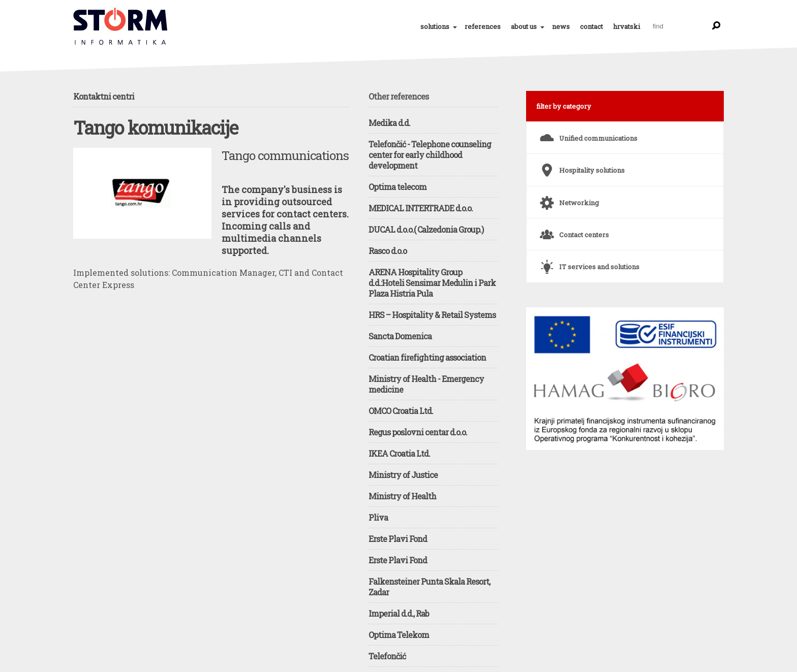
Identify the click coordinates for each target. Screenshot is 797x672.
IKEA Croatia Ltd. (399, 453)
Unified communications (587, 134)
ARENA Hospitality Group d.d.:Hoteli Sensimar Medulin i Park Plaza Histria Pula (432, 283)
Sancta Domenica (400, 336)
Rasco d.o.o (388, 251)
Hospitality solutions (581, 166)
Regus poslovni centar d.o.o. (418, 432)
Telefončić (387, 656)
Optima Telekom (399, 635)
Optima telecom (397, 187)
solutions (435, 26)
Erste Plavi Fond (398, 539)
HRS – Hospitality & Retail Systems (432, 315)
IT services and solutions (588, 263)
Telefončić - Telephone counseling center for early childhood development (430, 155)
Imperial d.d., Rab (399, 613)
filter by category (564, 106)
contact (591, 26)
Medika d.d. (389, 123)
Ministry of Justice (403, 475)
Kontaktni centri (104, 96)
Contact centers (573, 231)
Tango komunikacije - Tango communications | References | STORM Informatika (121, 26)
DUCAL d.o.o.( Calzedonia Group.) (426, 229)
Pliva (378, 517)
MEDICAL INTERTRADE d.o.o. (421, 208)
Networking (568, 199)
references (483, 26)
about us (524, 26)
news (561, 26)
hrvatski (626, 26)
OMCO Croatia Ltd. (401, 411)
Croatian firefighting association (427, 357)
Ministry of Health (402, 496)
